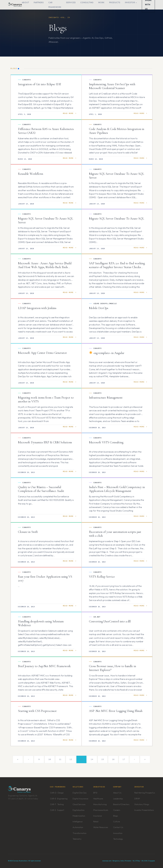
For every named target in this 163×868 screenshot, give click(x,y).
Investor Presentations (144, 810)
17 (124, 759)
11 (60, 759)
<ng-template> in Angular (107, 353)
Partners (39, 2)
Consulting (87, 2)
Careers (117, 810)
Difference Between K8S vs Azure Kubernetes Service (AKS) (46, 131)
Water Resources (101, 827)
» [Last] (145, 759)
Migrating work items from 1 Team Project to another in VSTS (46, 400)
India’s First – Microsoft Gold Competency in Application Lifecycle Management (117, 489)
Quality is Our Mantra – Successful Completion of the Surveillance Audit (41, 489)
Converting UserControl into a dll (110, 621)
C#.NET (97, 617)
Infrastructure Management (106, 398)
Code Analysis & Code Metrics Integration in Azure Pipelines (117, 131)
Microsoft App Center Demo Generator (42, 353)
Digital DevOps (80, 793)
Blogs (115, 816)
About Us (117, 793)
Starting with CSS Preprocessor (37, 711)
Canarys (27, 80)
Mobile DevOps (99, 308)
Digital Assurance (80, 799)
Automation (78, 827)
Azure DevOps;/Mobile (105, 304)
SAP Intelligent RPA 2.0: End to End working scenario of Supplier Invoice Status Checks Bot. (117, 267)
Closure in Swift (28, 532)
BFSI (95, 793)
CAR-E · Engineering (59, 799)
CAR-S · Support (57, 810)
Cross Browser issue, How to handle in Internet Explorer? (113, 668)
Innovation (118, 833)
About (25, 2)
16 (113, 759)
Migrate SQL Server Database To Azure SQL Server (117, 176)
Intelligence (78, 821)
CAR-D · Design (57, 793)
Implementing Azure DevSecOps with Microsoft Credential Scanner (112, 86)
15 (103, 759)
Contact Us (118, 827)
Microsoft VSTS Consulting (106, 442)
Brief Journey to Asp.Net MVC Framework (44, 666)
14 (92, 759)
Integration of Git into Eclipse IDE (39, 84)
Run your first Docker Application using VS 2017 (45, 579)
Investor (130, 2)
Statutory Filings (142, 804)
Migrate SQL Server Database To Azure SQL (117, 219)
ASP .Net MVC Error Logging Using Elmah (116, 711)
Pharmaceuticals (101, 810)
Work (101, 2)
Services (71, 2)
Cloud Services (79, 804)
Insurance (97, 816)
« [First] (18, 759)
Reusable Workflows (31, 174)
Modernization (79, 816)
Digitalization (79, 810)
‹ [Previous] (28, 759)
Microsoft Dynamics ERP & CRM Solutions (45, 442)
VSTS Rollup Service (102, 577)
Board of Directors (121, 804)
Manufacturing (100, 804)
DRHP (137, 799)
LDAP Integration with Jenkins (37, 308)
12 (71, 759)
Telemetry (77, 839)
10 (50, 759)
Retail (96, 821)
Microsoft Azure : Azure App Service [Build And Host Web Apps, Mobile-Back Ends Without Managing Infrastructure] (45, 267)
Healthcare (98, 799)
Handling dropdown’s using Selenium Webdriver (41, 623)
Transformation (80, 833)
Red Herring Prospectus (145, 793)
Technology (118, 839)
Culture (117, 821)
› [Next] (135, 759)
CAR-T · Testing (57, 804)
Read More (68, 113)
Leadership (118, 799)
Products (115, 2)
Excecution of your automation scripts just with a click (115, 534)
